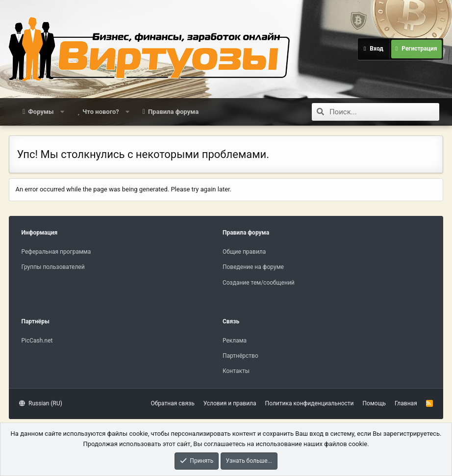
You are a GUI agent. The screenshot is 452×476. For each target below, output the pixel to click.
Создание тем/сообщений (259, 283)
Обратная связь (173, 403)
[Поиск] (384, 112)
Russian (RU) (40, 403)
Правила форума (173, 112)
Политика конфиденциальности (310, 403)
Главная (406, 403)
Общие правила (244, 252)
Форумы (41, 112)
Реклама (235, 341)
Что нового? (101, 112)
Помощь (375, 403)
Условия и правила (230, 403)
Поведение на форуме (253, 267)
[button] (62, 112)
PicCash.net (37, 341)
